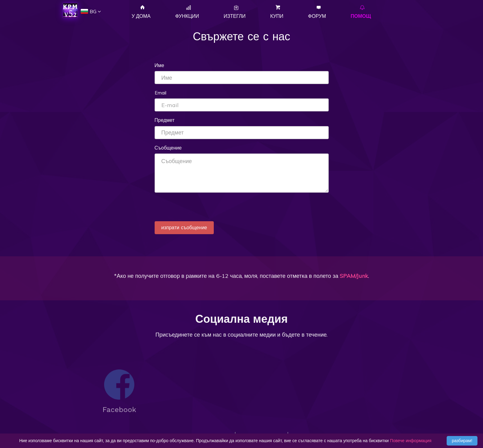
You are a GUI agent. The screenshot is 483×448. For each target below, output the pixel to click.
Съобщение (168, 148)
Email (160, 93)
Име (159, 65)
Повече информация (411, 441)
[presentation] (201, 209)
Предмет (165, 120)
